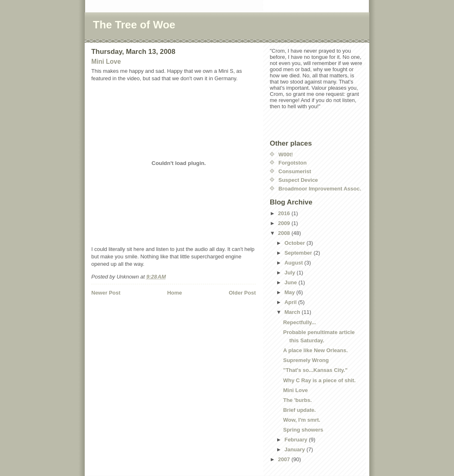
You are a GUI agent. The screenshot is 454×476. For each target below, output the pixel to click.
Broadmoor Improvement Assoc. (320, 189)
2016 (285, 213)
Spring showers (303, 430)
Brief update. (299, 410)
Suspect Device (298, 180)
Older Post (242, 293)
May (291, 292)
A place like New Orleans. (315, 350)
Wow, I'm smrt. (302, 420)
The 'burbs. (297, 400)
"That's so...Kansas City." (315, 370)
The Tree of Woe (134, 25)
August (294, 263)
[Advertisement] (139, 313)
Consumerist (295, 171)
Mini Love (106, 62)
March (293, 312)
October (295, 243)
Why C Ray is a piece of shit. (319, 380)
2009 (285, 223)
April (291, 302)
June (292, 282)
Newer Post (106, 293)
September (299, 253)
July (291, 273)
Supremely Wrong (306, 360)
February (297, 440)
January (295, 449)
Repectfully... (299, 322)
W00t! (286, 154)
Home (174, 293)
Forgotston (293, 163)
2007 (285, 459)
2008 (285, 233)
